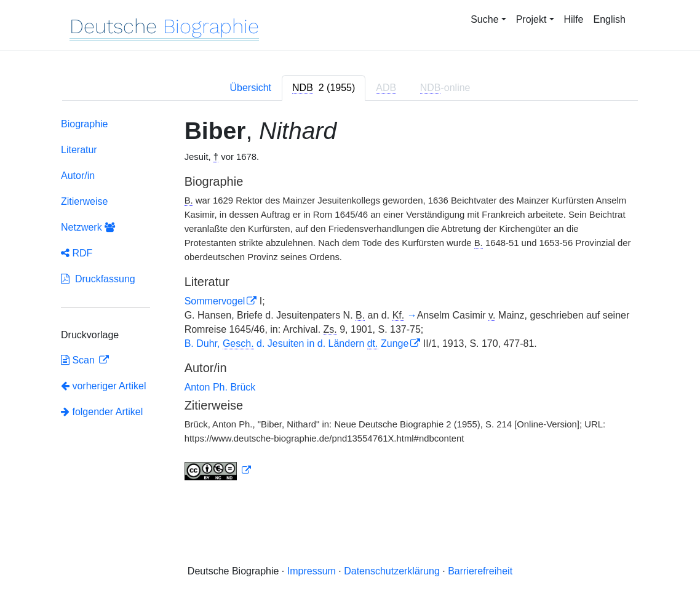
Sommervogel (215, 301)
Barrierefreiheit (480, 571)
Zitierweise (84, 201)
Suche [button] (484, 19)
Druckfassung (98, 279)
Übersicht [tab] (250, 88)
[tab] (324, 88)
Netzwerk (88, 227)
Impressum (312, 571)
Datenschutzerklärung (392, 571)
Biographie (85, 124)
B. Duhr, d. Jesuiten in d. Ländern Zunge (297, 343)
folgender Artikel (102, 412)
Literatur (79, 150)
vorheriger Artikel (104, 386)
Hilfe (574, 19)
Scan (79, 360)
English (610, 19)
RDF (77, 253)
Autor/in (78, 176)
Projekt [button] (531, 19)
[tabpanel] (350, 302)
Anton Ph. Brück (220, 387)
